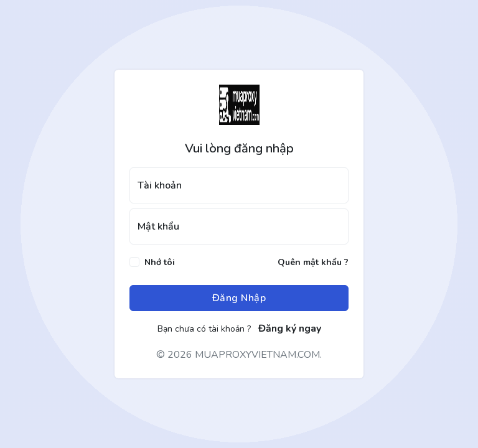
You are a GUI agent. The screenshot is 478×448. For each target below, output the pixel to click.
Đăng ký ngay (290, 329)
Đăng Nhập (239, 298)
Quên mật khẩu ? (313, 262)
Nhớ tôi (160, 262)
